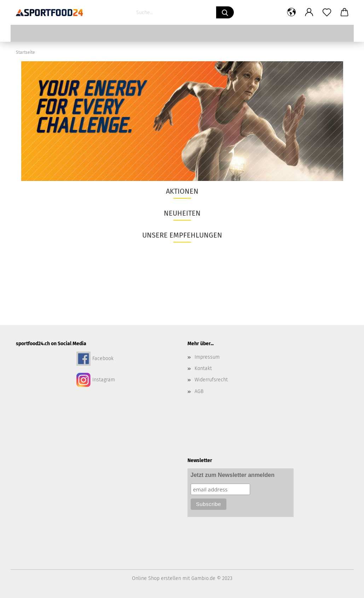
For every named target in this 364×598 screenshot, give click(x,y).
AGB (199, 391)
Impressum (207, 357)
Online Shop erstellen (157, 578)
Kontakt (203, 368)
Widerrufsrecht (211, 380)
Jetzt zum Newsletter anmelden (233, 475)
